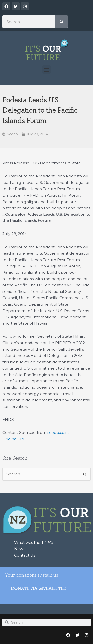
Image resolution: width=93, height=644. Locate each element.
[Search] (62, 22)
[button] (46, 70)
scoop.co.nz (59, 433)
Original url (13, 439)
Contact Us (25, 555)
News (20, 549)
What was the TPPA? (34, 543)
